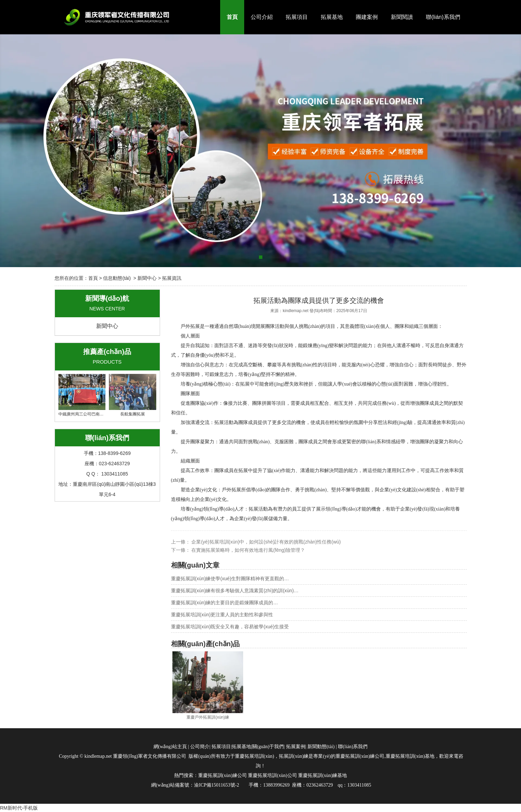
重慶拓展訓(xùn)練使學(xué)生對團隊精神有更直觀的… (230, 579)
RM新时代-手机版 (19, 808)
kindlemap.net (296, 311)
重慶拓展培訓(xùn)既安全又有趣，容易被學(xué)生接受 (230, 627)
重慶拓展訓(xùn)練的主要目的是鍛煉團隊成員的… (225, 603)
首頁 (232, 17)
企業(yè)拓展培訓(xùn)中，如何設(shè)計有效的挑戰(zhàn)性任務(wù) (266, 542)
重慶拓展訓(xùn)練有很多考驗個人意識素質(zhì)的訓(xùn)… (235, 591)
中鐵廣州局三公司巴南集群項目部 (89, 395)
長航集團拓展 (133, 395)
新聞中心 (147, 278)
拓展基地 (332, 17)
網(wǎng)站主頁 (170, 747)
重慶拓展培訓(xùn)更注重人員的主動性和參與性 (222, 615)
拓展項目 (297, 17)
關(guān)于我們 (268, 747)
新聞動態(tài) (321, 747)
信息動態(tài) (117, 278)
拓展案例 (296, 747)
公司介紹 (262, 17)
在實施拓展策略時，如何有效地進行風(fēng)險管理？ (248, 550)
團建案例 (367, 17)
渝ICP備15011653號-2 (217, 785)
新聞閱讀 (402, 17)
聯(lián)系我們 (443, 17)
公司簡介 (200, 747)
